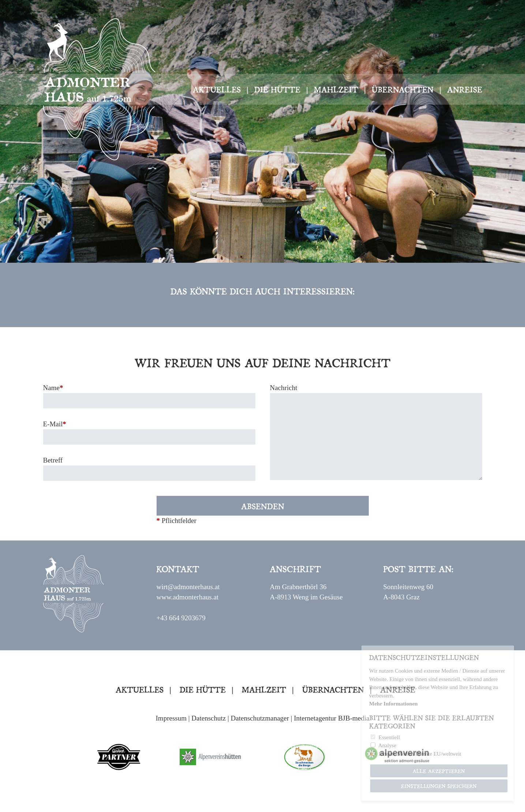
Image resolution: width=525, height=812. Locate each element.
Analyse (387, 745)
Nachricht (284, 388)
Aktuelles (217, 89)
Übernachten (403, 89)
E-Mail (55, 424)
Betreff (53, 460)
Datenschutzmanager (260, 718)
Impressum (171, 718)
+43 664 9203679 (181, 618)
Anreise (465, 89)
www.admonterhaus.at (187, 597)
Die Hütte (277, 89)
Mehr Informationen (393, 704)
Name (53, 388)
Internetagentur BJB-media (331, 718)
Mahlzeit (336, 89)
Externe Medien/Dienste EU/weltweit (420, 754)
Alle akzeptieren (439, 771)
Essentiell (389, 737)
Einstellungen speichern (439, 786)
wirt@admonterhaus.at (188, 587)
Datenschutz (209, 718)
